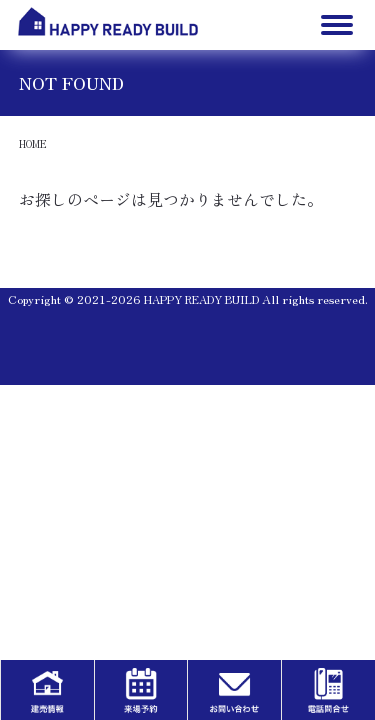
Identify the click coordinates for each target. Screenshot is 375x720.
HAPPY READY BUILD (201, 299)
